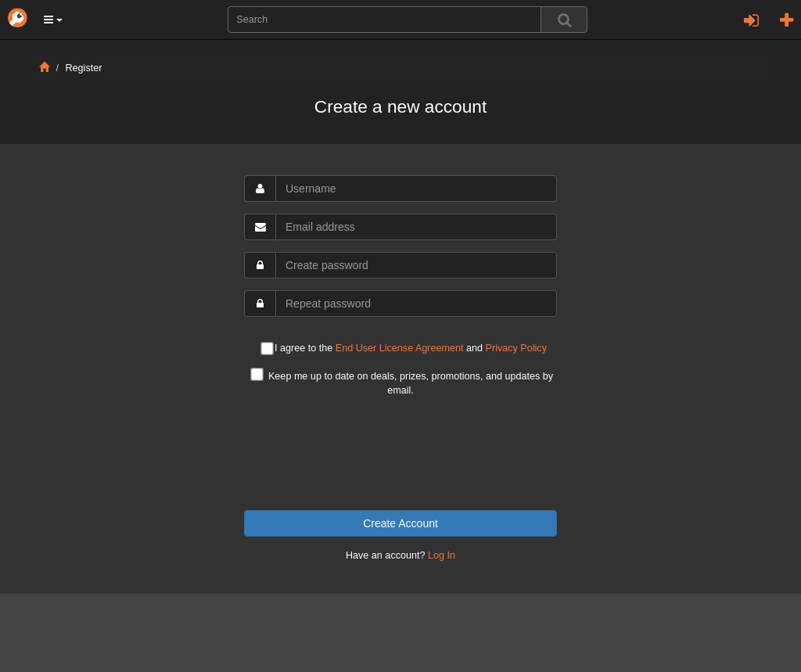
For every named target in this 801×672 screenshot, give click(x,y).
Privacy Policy (516, 348)
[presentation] (400, 454)
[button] (53, 20)
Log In (442, 555)
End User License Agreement (400, 348)
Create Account (400, 523)
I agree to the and (404, 349)
